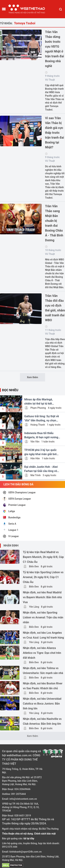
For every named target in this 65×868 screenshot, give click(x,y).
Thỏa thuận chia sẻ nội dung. (18, 834)
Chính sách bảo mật (45, 834)
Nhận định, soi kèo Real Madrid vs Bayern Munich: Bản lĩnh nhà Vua (42, 597)
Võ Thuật (50, 80)
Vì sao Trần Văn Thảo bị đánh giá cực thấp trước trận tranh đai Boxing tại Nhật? (55, 133)
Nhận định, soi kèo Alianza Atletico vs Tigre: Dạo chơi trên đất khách (42, 653)
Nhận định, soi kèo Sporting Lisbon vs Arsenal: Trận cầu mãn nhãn (43, 617)
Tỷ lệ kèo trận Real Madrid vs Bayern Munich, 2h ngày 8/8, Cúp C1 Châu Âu (43, 557)
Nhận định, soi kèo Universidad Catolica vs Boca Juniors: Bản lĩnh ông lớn (42, 704)
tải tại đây (29, 838)
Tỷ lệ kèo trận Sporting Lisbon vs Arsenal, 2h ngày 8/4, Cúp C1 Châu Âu (43, 577)
